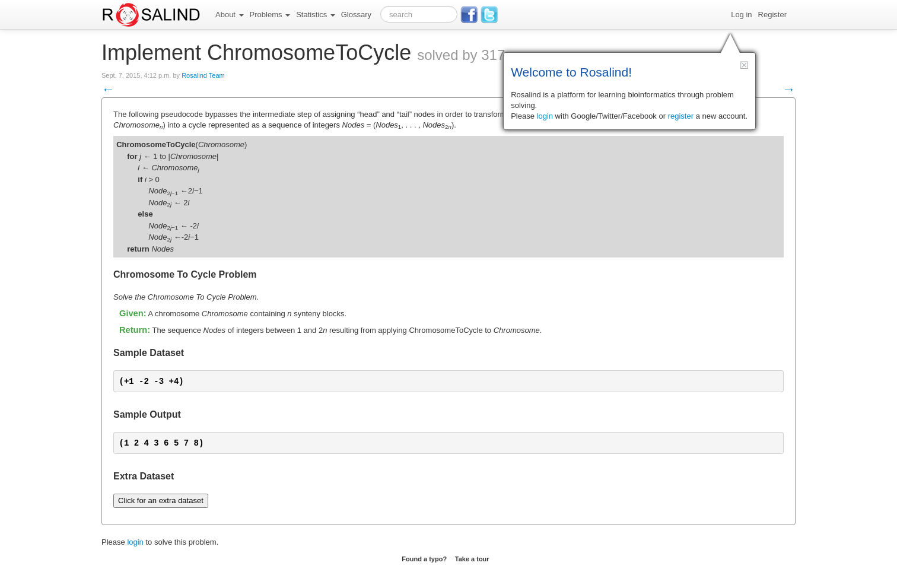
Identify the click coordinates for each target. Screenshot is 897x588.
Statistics (316, 15)
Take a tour (472, 559)
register (681, 116)
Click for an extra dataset (161, 500)
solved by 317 (461, 55)
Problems (270, 15)
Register (772, 15)
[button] (744, 65)
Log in (741, 15)
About (230, 15)
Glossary (356, 15)
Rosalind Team (203, 75)
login (135, 542)
